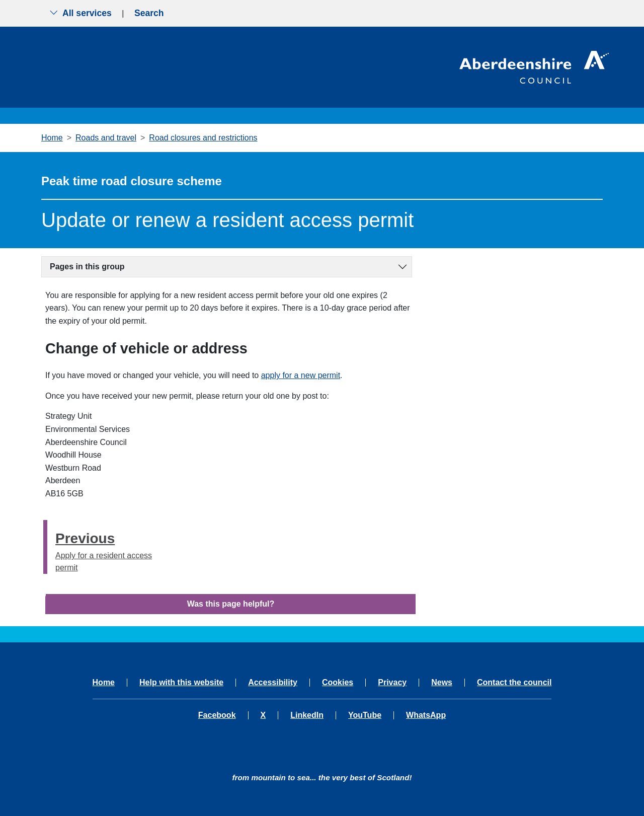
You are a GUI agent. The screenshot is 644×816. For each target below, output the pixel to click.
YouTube (365, 715)
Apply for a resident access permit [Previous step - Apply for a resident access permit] (109, 550)
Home (52, 138)
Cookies (338, 683)
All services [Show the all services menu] (80, 13)
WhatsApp (426, 715)
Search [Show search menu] (149, 13)
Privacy (392, 683)
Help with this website (181, 683)
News (442, 683)
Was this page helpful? (231, 604)
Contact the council (514, 683)
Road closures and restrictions (203, 138)
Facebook (217, 715)
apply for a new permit (301, 375)
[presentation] (45, 547)
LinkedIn (307, 715)
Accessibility (273, 683)
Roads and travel (106, 138)
